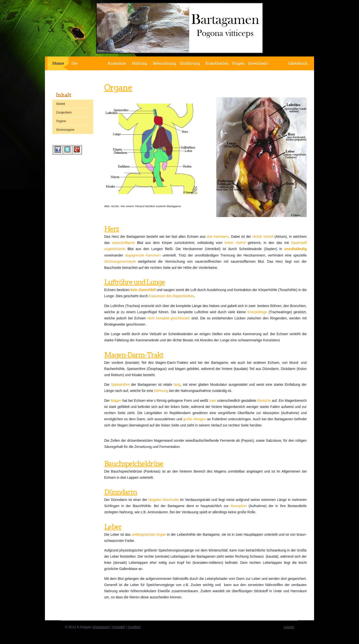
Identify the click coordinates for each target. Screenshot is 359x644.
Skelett (61, 104)
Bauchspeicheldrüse (134, 464)
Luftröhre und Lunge (135, 282)
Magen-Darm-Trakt (134, 355)
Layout (289, 627)
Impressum (101, 627)
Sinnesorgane (65, 130)
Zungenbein (64, 112)
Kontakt (118, 627)
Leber (113, 527)
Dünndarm (121, 492)
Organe (118, 88)
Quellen (134, 627)
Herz (111, 229)
